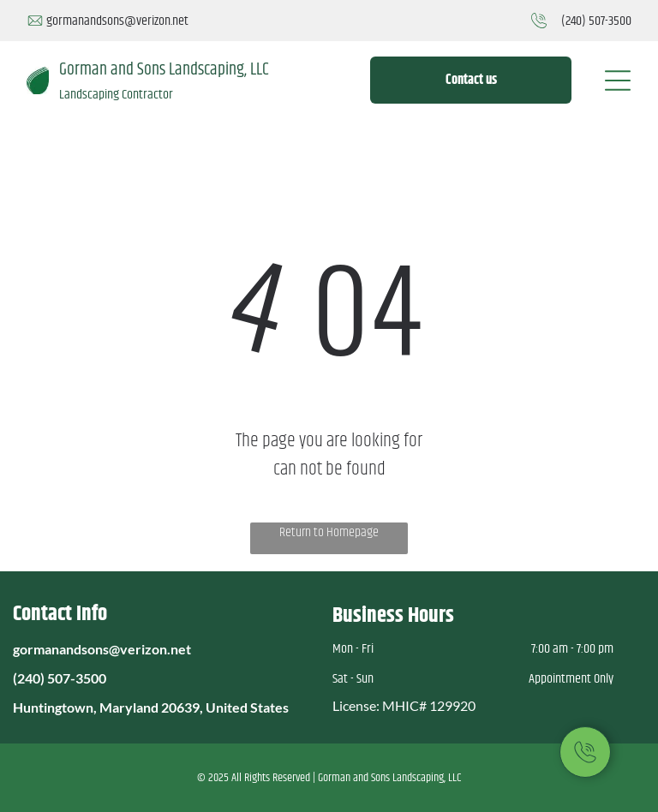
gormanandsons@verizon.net (117, 21)
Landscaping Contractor (116, 95)
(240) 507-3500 (596, 21)
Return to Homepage (329, 533)
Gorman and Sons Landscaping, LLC (164, 70)
